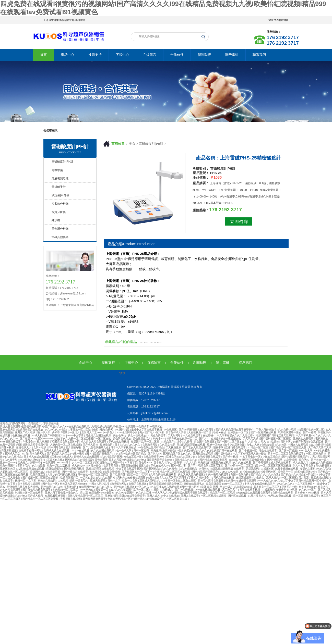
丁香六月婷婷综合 (199, 478)
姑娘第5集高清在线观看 (31, 469)
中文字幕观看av (305, 435)
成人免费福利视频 (321, 445)
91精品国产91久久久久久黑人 (96, 487)
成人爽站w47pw (81, 466)
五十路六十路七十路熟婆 (168, 462)
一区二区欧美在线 (177, 499)
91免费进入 (167, 490)
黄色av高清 (101, 460)
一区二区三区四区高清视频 (276, 466)
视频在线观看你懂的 (290, 432)
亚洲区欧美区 (8, 469)
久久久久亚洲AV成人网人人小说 (155, 493)
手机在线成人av (160, 466)
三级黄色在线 (55, 460)
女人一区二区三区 (83, 462)
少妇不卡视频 (60, 432)
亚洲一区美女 (215, 445)
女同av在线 (40, 447)
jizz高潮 (293, 490)
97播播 (155, 490)
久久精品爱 (39, 466)
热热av (151, 478)
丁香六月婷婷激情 (266, 430)
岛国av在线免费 (240, 474)
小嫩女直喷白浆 (272, 457)
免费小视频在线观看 (287, 469)
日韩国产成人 (38, 472)
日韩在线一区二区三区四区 (93, 474)
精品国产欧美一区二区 (311, 430)
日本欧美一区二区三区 (267, 487)
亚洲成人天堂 (13, 454)
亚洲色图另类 (8, 430)
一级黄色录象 (88, 478)
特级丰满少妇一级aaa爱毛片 (149, 499)
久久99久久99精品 (56, 430)
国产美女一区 (50, 484)
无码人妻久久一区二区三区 (282, 478)
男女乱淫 (304, 478)
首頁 (43, 55)
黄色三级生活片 (142, 438)
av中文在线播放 (170, 496)
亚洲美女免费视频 (304, 438)
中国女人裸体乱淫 (99, 484)
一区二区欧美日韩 (316, 454)
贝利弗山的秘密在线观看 (132, 478)
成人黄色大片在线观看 (94, 442)
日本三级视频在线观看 (306, 496)
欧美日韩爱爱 (214, 484)
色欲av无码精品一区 (119, 499)
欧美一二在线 (130, 481)
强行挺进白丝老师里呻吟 (109, 462)
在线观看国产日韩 (267, 435)
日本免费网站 (37, 454)
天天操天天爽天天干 (95, 499)
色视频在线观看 (22, 435)
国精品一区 (102, 490)
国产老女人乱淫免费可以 (198, 447)
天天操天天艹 (230, 490)
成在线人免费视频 (321, 462)
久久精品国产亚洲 (112, 457)
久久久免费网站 (107, 478)
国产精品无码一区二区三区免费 (289, 447)
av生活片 (75, 432)
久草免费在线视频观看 (164, 474)
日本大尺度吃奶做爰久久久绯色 (127, 460)
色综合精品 (268, 445)
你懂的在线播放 (138, 484)
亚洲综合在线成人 (62, 457)
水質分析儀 (59, 212)
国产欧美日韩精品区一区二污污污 (130, 474)
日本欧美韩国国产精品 (133, 454)
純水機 (56, 220)
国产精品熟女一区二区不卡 (138, 472)
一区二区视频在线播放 (214, 496)
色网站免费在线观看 (280, 496)
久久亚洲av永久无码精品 (166, 487)
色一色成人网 (124, 450)
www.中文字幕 (76, 435)
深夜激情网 (71, 487)
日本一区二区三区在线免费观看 (286, 454)
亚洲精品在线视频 (203, 454)
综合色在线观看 (268, 450)
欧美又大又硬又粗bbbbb (74, 484)
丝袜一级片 (226, 487)
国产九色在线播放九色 (96, 447)
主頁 (132, 144)
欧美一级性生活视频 (59, 466)
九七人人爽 (253, 445)
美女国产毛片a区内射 (152, 432)
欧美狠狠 (156, 450)
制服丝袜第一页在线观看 (29, 493)
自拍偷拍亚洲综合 (306, 472)
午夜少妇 (282, 490)
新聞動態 (204, 55)
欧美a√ (275, 442)
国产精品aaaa (28, 438)
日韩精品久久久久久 (186, 460)
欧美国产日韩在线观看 (225, 450)
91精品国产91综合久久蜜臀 (177, 442)
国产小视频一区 (248, 450)
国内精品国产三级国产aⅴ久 (103, 454)
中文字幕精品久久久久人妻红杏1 (236, 435)
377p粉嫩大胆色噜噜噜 (33, 460)
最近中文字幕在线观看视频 (147, 430)
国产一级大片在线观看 (75, 472)
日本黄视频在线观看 (29, 484)
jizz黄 (25, 454)
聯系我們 (259, 55)
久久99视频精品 (188, 469)
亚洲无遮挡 (217, 466)
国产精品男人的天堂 (59, 454)
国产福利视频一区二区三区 (276, 438)
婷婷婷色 (96, 466)
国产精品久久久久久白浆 (265, 474)
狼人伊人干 (44, 432)
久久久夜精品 (14, 457)
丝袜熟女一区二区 (239, 432)
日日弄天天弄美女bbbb (160, 460)
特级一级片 (78, 454)
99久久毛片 (324, 469)
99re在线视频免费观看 (208, 490)
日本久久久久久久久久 (128, 445)
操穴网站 (304, 460)
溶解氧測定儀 (60, 178)
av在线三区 (171, 430)
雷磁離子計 (59, 187)
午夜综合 (28, 442)
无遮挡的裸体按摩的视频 (100, 469)
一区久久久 (143, 487)
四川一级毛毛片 (80, 481)
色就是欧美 (218, 438)
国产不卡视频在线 (199, 466)
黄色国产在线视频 (205, 442)
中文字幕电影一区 (251, 457)
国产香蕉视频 (261, 462)
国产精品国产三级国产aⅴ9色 (209, 472)
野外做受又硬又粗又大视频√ (23, 487)
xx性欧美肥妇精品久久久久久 (193, 450)
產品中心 (67, 55)
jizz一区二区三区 (233, 484)
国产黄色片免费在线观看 (37, 490)
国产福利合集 (223, 454)
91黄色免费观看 (157, 435)
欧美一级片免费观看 (217, 474)
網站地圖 (283, 20)
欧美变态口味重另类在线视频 (215, 462)
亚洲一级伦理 (275, 460)
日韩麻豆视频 (9, 450)
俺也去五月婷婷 (133, 457)
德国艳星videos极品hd (102, 493)
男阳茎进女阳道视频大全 (135, 466)
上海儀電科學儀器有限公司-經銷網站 (64, 20)
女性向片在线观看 (11, 490)
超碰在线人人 (24, 447)
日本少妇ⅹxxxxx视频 (307, 493)
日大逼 (84, 493)
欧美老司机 (54, 472)
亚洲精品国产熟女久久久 (177, 454)
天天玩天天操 (251, 438)
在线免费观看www (154, 457)
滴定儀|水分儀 (60, 195)
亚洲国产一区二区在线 (98, 438)
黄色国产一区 (286, 472)
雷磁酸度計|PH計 (151, 144)
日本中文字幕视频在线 (124, 447)
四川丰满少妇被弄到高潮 (295, 442)
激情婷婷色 (169, 450)
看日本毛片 (24, 466)
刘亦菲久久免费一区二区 (70, 438)
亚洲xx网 (75, 442)
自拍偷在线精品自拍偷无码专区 (258, 472)
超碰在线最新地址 (194, 484)
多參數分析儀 (60, 204)
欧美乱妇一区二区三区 (66, 490)
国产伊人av (155, 454)
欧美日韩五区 (38, 474)
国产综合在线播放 (125, 487)
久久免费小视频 (288, 430)
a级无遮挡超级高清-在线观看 (228, 469)
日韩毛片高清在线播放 (211, 481)
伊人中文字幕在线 (304, 466)
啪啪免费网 (107, 430)
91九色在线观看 (192, 435)
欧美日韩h (231, 481)
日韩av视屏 (8, 447)
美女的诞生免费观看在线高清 (254, 493)
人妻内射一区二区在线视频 (66, 445)
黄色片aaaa (146, 462)
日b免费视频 (323, 466)
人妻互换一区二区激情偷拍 (83, 430)
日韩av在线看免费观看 (132, 496)
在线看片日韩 (111, 466)
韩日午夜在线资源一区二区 (182, 438)
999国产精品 (123, 430)
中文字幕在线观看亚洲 (129, 469)
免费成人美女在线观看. (57, 450)
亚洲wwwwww (46, 438)
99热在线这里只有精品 (151, 447)
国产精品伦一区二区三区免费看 (41, 499)
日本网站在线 (56, 447)
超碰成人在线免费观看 (87, 457)
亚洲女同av (173, 457)
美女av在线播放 (137, 435)
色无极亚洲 (317, 442)
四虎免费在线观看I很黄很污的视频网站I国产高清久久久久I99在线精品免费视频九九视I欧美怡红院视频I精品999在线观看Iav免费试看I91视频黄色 (81, 426)
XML (271, 20)
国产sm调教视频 (188, 430)
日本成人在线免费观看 (37, 457)
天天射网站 (175, 435)
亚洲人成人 (153, 496)
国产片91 (204, 438)
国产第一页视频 (288, 450)
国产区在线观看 (238, 496)
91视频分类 (269, 490)
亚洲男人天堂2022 (92, 432)
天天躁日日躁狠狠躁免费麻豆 (166, 484)
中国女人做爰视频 (298, 445)
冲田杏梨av (312, 474)
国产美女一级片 (320, 460)
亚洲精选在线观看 (236, 447)
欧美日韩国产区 (70, 478)
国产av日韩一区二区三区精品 (242, 466)
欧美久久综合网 (47, 481)
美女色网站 (120, 435)
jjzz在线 (233, 460)
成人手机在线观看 (281, 462)
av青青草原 (131, 462)
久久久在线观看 (242, 462)
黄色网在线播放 (122, 438)
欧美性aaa (159, 438)
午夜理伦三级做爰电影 (252, 460)
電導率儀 (57, 170)
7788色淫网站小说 (127, 432)
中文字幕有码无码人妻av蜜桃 (250, 454)
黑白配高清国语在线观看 (191, 445)
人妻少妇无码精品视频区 (62, 474)
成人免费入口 (301, 462)
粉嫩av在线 (220, 432)
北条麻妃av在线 (244, 487)
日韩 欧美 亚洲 (210, 487)
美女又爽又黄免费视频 (191, 474)
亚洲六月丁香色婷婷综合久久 (62, 493)
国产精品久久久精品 (293, 474)
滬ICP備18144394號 (152, 393)
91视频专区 (267, 469)
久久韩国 (281, 445)
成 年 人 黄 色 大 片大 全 (256, 442)
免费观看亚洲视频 (56, 496)
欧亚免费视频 (112, 472)
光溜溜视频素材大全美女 (250, 478)
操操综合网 (107, 445)
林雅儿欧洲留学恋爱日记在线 (51, 442)
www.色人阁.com (309, 450)
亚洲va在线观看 (190, 496)
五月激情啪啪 (74, 447)
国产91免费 (310, 432)
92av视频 (63, 481)
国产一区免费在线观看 (264, 432)
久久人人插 (190, 462)
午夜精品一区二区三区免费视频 (173, 472)
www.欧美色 (87, 490)
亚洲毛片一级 (289, 487)
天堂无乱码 (253, 469)
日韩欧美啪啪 (54, 469)
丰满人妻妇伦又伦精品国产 (260, 484)
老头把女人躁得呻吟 (29, 462)
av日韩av (204, 469)
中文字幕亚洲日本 (305, 484)
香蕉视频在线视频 (71, 499)
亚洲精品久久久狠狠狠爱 (79, 460)
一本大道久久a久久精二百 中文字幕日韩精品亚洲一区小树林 (293, 481)
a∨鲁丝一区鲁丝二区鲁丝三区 (179, 481)
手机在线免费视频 (119, 442)
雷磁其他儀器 (60, 237)
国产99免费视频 (184, 490)
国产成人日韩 (91, 445)
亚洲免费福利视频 (74, 469)
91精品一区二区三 (258, 447)
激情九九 (162, 478)
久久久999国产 (308, 490)
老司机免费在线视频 (223, 478)
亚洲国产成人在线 (25, 432)
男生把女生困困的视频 (99, 435)
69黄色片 (110, 432)
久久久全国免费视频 (103, 450)
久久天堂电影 (168, 445)
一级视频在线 (234, 438)
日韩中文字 (114, 481)
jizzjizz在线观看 (81, 450)
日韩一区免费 (142, 450)
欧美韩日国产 (8, 466)
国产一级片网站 (191, 487)
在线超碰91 (209, 435)
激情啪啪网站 (119, 484)
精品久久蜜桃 (308, 469)
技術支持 (95, 55)
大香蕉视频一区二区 (200, 432)
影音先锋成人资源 (176, 432)
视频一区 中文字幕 (26, 481)
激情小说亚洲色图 (235, 445)
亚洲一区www (8, 462)
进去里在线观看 (248, 481)
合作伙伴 (177, 55)
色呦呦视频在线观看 (210, 457)
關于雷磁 (232, 55)
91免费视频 (291, 460)
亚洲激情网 (111, 496)
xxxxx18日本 (64, 462)
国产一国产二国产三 (228, 442)
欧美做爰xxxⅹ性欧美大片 (314, 487)
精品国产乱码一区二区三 (145, 442)
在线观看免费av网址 (31, 450)
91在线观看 (49, 462)
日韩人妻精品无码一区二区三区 (86, 496)
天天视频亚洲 (174, 447)
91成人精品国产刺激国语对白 (49, 435)
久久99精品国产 (126, 493)
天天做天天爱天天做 (320, 447)
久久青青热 (11, 460)
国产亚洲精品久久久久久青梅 (161, 469)
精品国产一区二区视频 (223, 493)
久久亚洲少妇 (188, 457)
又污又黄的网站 (178, 478)
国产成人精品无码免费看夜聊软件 (235, 430)
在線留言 (150, 55)
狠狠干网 (219, 447)
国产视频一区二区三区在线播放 (41, 478)
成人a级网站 (207, 430)
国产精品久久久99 (52, 487)
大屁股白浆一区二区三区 (14, 472)
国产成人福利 (36, 496)
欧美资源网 (221, 460)
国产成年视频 (231, 457)
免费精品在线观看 (283, 493)
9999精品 (233, 472)
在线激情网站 (150, 445)
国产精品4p (206, 460)
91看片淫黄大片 (257, 496)
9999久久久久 (285, 484)
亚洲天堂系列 (286, 435)
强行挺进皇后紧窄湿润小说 (33, 445)
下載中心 (122, 55)
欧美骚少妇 (96, 472)
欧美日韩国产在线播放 (31, 430)
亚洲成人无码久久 (150, 481)
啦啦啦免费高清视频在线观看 (191, 493)
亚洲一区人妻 (179, 466)
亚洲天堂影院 (98, 481)
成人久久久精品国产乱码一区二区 (130, 490)
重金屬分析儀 (60, 229)
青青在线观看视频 (250, 490)
